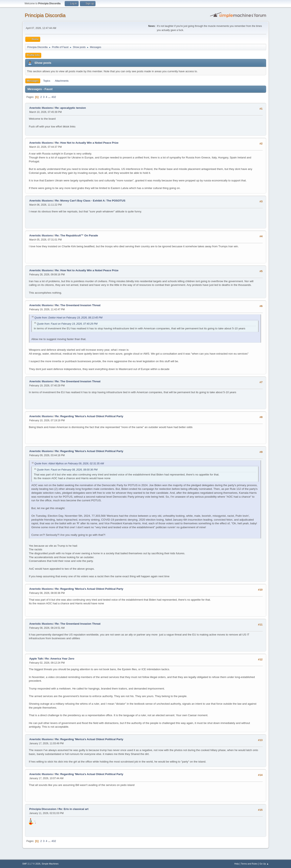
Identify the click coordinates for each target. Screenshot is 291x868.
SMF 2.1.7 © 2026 (31, 864)
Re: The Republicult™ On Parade (76, 235)
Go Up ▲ (264, 864)
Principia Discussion (43, 809)
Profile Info (33, 55)
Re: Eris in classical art (74, 809)
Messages (33, 81)
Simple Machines (50, 864)
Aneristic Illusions (41, 108)
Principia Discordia (45, 15)
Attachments (62, 81)
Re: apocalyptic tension (70, 108)
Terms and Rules (249, 864)
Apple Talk (36, 659)
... (50, 97)
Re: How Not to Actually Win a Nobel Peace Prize (87, 143)
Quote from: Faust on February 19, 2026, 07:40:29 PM (67, 324)
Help (237, 864)
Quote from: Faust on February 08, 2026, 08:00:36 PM (67, 470)
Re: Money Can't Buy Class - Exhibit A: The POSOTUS (90, 201)
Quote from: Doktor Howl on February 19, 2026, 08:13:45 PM (68, 318)
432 (54, 97)
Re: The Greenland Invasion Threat (78, 305)
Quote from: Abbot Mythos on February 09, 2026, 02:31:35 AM (69, 464)
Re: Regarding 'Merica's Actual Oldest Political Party (89, 416)
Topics (47, 81)
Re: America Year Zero (60, 659)
